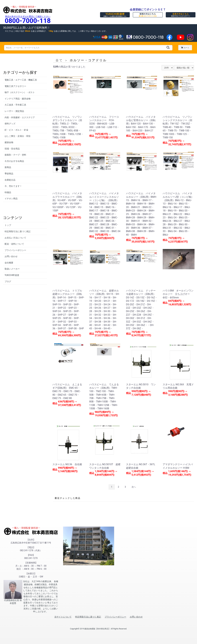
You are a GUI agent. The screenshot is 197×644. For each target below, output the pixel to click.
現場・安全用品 (12, 149)
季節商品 (9, 174)
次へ (134, 487)
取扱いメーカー (12, 269)
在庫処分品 (10, 180)
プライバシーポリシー (15, 250)
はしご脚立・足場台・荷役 (18, 136)
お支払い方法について (15, 238)
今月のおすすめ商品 (14, 161)
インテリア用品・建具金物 (18, 99)
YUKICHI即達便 (12, 275)
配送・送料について (14, 244)
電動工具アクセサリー (15, 86)
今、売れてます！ (13, 186)
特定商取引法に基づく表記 (18, 231)
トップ (8, 225)
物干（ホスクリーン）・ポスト (20, 92)
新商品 (8, 167)
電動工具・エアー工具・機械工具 (21, 80)
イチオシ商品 (11, 199)
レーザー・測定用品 (14, 111)
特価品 (8, 192)
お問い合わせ (11, 256)
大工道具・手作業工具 (15, 105)
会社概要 (9, 263)
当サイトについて (63, 617)
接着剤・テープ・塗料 (15, 155)
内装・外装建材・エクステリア (20, 117)
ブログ (8, 281)
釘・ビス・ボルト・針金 (16, 130)
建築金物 (9, 142)
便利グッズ (10, 124)
